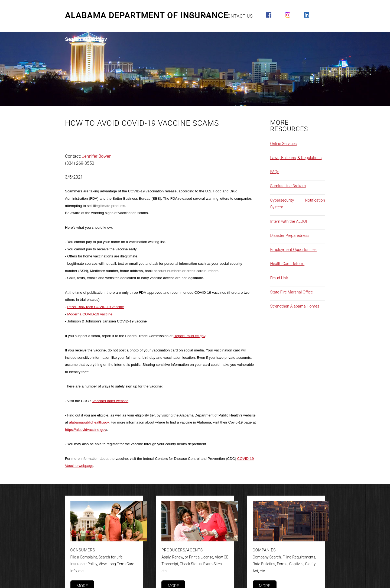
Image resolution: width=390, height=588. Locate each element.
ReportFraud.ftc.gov (189, 336)
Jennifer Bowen (97, 156)
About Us (200, 16)
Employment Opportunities (294, 250)
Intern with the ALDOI (289, 221)
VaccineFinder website (110, 401)
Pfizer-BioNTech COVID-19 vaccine (96, 307)
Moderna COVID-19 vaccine (90, 314)
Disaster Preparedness (290, 235)
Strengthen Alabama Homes (295, 306)
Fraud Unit (279, 278)
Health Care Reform (287, 264)
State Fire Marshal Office (292, 292)
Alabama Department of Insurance (147, 15)
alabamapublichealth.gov (89, 422)
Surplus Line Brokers (288, 186)
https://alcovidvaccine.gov (86, 430)
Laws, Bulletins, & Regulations (296, 158)
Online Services (284, 144)
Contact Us (239, 16)
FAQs (275, 172)
